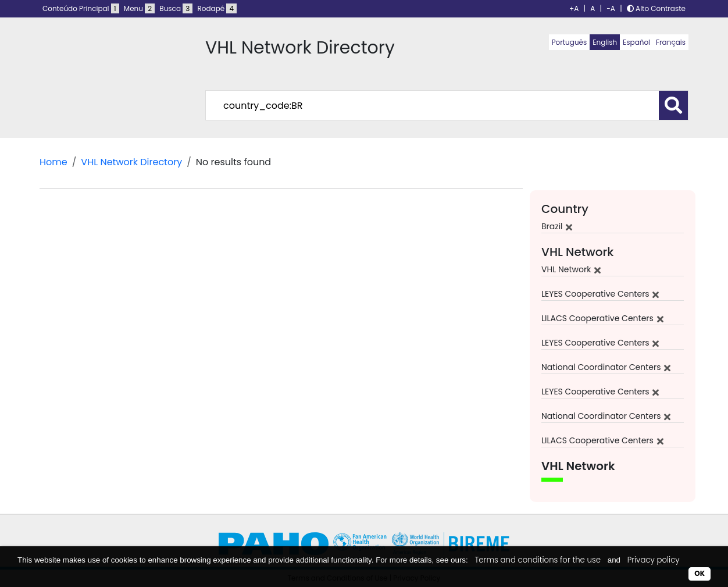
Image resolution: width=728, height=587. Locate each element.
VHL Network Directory (131, 162)
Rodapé (217, 8)
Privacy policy (654, 560)
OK (700, 573)
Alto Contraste (656, 8)
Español (636, 42)
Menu (139, 8)
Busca (176, 8)
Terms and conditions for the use (538, 560)
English (605, 42)
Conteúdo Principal (81, 8)
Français (671, 42)
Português (570, 42)
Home (53, 162)
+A (574, 8)
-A (611, 8)
